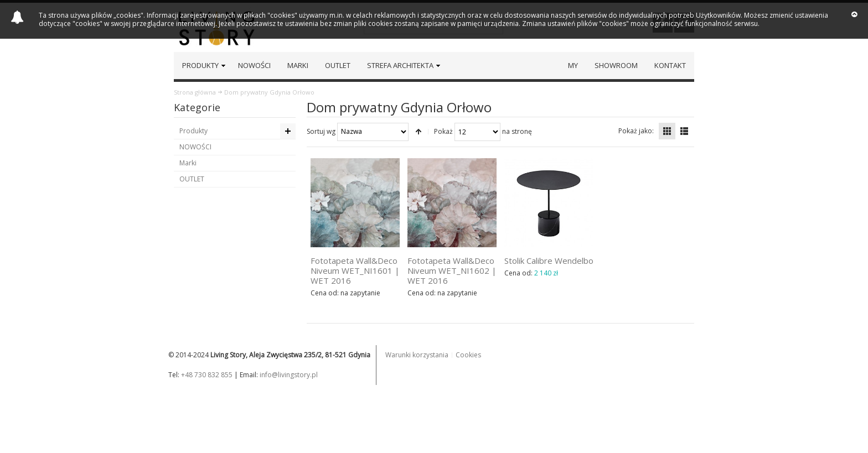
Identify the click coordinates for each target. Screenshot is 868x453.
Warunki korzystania (417, 355)
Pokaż (443, 131)
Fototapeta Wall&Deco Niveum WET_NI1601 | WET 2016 (355, 270)
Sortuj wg (321, 131)
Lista (684, 131)
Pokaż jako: (636, 131)
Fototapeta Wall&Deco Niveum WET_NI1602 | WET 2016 (452, 270)
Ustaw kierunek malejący (418, 132)
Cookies (468, 355)
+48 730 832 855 (207, 375)
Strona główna (195, 92)
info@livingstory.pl (289, 375)
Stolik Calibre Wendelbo (549, 261)
